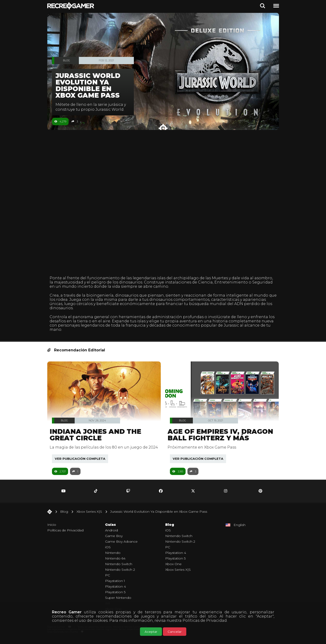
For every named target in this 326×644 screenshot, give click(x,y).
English (240, 529)
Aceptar (151, 632)
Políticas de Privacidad (205, 620)
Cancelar (175, 632)
